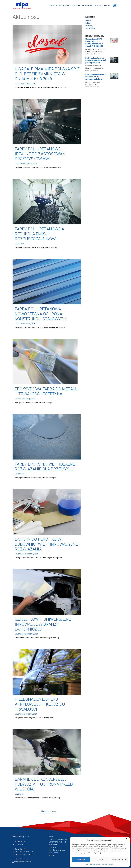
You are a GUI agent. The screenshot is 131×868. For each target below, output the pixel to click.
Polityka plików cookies (93, 864)
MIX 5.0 (107, 5)
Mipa (51, 836)
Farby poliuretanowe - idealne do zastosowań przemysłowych (96, 60)
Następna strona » (49, 811)
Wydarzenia (90, 29)
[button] (126, 840)
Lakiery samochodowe (58, 839)
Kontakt (99, 5)
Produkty (53, 847)
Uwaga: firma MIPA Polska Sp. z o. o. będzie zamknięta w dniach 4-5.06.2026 (94, 43)
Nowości (89, 20)
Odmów (100, 859)
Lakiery (52, 5)
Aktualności (88, 5)
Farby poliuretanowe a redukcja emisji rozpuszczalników (95, 77)
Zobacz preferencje (119, 859)
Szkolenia (53, 845)
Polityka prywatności (107, 864)
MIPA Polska (64, 5)
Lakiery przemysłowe (57, 842)
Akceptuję (81, 859)
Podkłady (89, 26)
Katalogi (76, 5)
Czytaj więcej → (24, 91)
